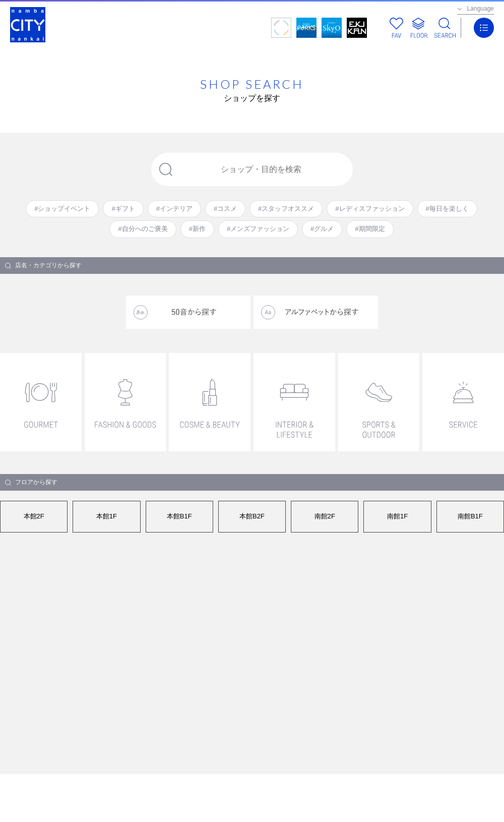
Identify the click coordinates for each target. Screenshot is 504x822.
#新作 (197, 229)
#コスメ (225, 209)
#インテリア (174, 209)
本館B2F (252, 516)
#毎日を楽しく (447, 209)
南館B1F (470, 516)
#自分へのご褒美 (143, 229)
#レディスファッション (370, 209)
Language (481, 9)
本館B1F (179, 516)
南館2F (325, 516)
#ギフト (123, 209)
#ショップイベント (62, 209)
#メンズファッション (258, 229)
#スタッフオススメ (286, 209)
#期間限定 (370, 229)
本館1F (107, 516)
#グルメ (322, 229)
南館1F (397, 516)
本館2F (34, 516)
